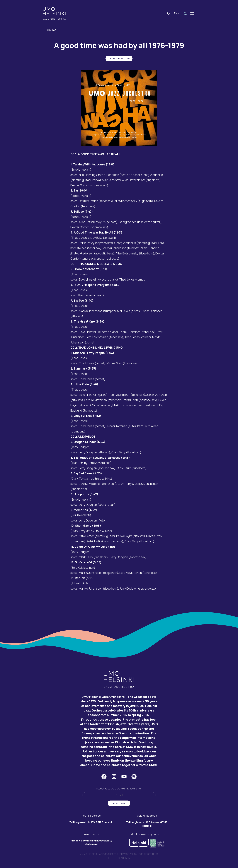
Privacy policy (128, 855)
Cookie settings (149, 855)
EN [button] (177, 14)
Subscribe (119, 804)
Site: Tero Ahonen (119, 859)
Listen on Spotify (119, 60)
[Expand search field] (185, 14)
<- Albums (50, 31)
